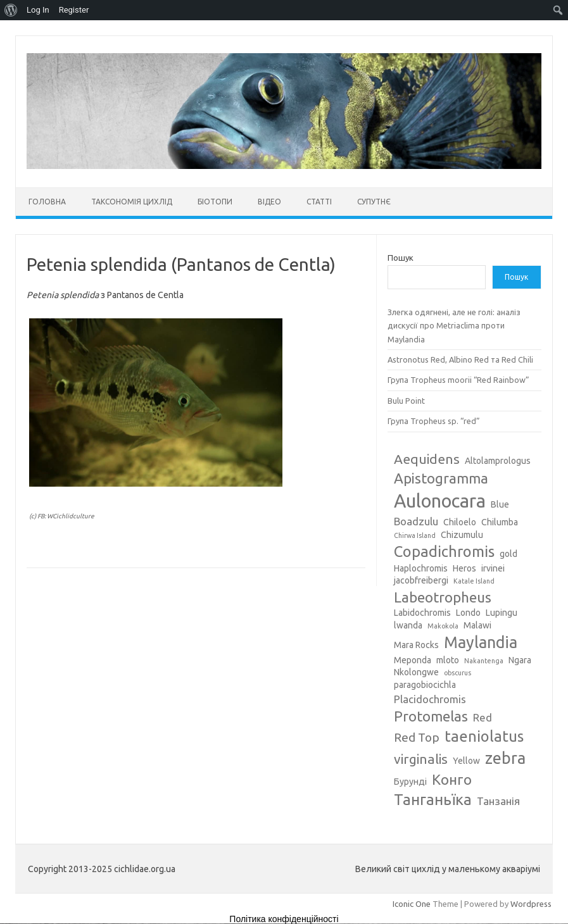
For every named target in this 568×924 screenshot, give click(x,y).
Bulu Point (406, 401)
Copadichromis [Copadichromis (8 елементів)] (444, 551)
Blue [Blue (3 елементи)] (500, 504)
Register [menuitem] (74, 10)
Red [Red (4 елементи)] (483, 717)
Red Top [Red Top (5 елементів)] (417, 737)
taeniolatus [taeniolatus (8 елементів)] (484, 736)
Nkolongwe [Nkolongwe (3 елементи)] (416, 672)
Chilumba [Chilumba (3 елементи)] (500, 522)
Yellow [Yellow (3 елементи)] (466, 761)
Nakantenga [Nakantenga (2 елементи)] (484, 661)
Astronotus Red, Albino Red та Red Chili (460, 359)
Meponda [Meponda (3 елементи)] (413, 660)
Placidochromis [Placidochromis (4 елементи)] (430, 699)
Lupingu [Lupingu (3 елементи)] (502, 613)
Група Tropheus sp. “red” (434, 421)
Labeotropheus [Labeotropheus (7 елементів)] (443, 597)
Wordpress (531, 904)
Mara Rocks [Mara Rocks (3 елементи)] (416, 645)
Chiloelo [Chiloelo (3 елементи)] (460, 522)
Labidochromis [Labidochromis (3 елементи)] (422, 613)
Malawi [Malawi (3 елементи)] (477, 625)
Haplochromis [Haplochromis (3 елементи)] (421, 568)
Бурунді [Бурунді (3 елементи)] (410, 782)
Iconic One (412, 904)
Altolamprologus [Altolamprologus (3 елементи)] (498, 461)
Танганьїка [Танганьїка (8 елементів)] (433, 799)
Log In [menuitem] (38, 10)
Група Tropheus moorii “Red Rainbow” (458, 380)
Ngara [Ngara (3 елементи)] (520, 660)
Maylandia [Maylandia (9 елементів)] (481, 642)
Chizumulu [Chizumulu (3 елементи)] (462, 535)
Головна (47, 202)
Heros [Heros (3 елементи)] (464, 568)
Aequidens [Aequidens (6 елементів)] (427, 459)
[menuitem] (11, 10)
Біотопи (215, 202)
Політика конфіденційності (284, 919)
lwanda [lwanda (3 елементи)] (408, 625)
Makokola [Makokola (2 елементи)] (443, 626)
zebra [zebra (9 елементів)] (505, 758)
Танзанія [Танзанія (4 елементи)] (498, 801)
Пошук (401, 258)
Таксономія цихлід (132, 202)
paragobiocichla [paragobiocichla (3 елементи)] (425, 685)
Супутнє (374, 202)
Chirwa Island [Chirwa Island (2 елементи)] (415, 535)
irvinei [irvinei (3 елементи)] (493, 568)
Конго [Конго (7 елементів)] (452, 779)
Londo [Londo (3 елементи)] (468, 613)
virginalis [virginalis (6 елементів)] (421, 759)
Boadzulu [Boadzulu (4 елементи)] (416, 521)
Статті (319, 202)
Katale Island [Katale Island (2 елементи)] (474, 581)
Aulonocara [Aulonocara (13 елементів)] (440, 501)
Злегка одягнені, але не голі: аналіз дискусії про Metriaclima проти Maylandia (454, 326)
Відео (269, 202)
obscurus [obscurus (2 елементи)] (458, 673)
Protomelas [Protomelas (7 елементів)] (431, 716)
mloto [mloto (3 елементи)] (448, 660)
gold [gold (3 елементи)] (508, 554)
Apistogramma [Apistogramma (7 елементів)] (441, 478)
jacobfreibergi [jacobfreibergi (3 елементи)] (421, 580)
